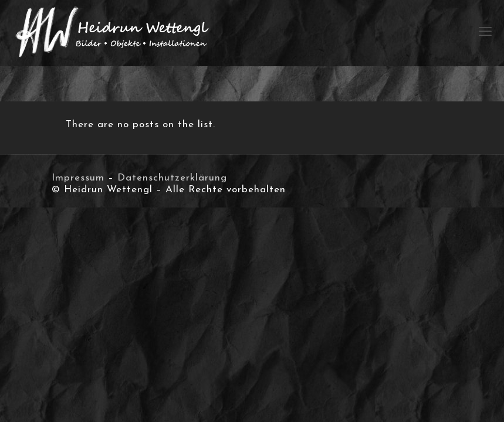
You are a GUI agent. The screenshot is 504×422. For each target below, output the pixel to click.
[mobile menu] (485, 33)
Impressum (78, 178)
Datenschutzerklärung (172, 178)
